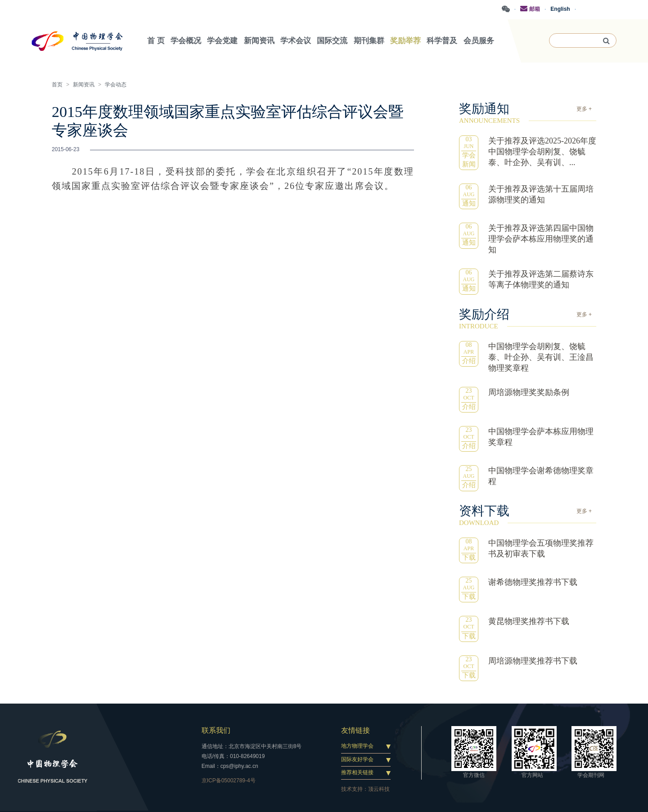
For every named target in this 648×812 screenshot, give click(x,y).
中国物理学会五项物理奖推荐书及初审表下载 (541, 548)
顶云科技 (379, 789)
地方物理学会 (357, 746)
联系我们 (216, 730)
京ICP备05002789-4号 (229, 781)
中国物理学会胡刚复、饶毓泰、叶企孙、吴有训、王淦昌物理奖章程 (541, 357)
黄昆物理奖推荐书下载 (529, 621)
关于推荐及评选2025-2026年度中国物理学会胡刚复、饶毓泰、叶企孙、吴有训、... (542, 152)
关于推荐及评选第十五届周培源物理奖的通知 (541, 194)
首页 (57, 85)
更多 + (584, 109)
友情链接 (355, 730)
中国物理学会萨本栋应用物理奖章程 (541, 437)
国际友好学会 (357, 759)
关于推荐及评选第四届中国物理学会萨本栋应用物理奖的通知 (541, 239)
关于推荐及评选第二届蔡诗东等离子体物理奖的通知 (541, 279)
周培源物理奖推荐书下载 (533, 661)
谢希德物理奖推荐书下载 (533, 582)
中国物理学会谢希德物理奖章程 (541, 476)
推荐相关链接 (357, 772)
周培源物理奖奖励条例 (529, 392)
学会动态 (116, 85)
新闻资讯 (84, 85)
